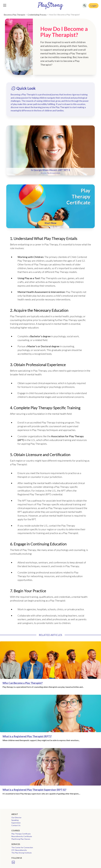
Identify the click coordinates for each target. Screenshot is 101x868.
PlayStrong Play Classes (21, 839)
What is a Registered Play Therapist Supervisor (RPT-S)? (34, 790)
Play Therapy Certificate (21, 834)
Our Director (16, 817)
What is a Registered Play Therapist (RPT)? (27, 736)
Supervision (16, 823)
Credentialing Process (37, 15)
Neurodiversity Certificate (22, 836)
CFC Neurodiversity (19, 850)
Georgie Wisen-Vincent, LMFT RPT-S (52, 170)
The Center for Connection (22, 847)
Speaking (15, 820)
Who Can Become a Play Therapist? (23, 683)
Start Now (51, 223)
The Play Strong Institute (21, 853)
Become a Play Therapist (14, 15)
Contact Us (16, 825)
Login (94, 6)
